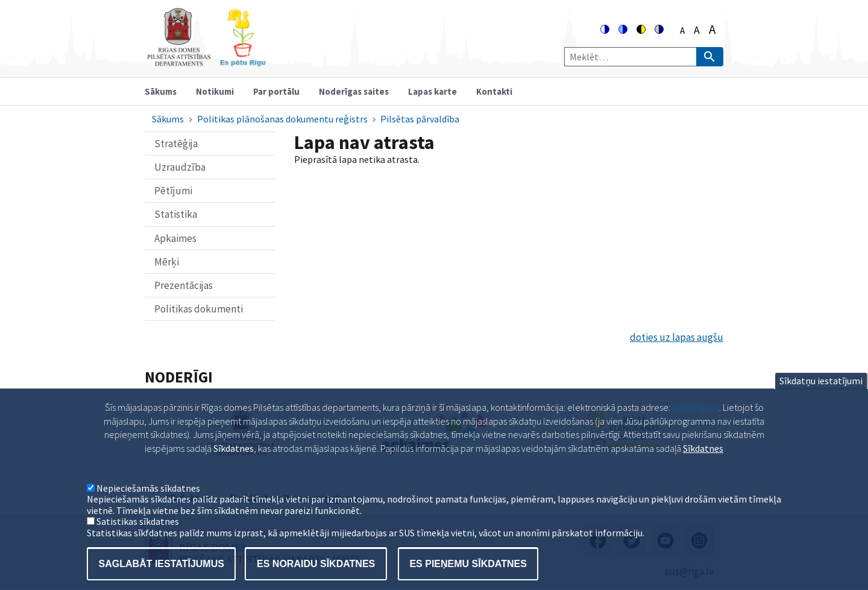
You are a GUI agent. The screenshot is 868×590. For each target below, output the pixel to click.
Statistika (176, 214)
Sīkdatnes (703, 466)
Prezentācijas (184, 285)
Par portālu (276, 91)
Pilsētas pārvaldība (420, 119)
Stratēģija (176, 144)
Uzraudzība (180, 167)
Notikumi (215, 91)
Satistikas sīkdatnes (138, 539)
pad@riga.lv (696, 425)
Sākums (161, 91)
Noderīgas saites (354, 91)
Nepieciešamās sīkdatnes (148, 506)
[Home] (206, 61)
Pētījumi (173, 191)
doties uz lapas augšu (677, 337)
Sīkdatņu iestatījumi (821, 399)
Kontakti (494, 91)
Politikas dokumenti (199, 309)
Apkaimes (175, 238)
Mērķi (167, 262)
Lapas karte (432, 91)
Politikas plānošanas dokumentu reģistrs (282, 119)
